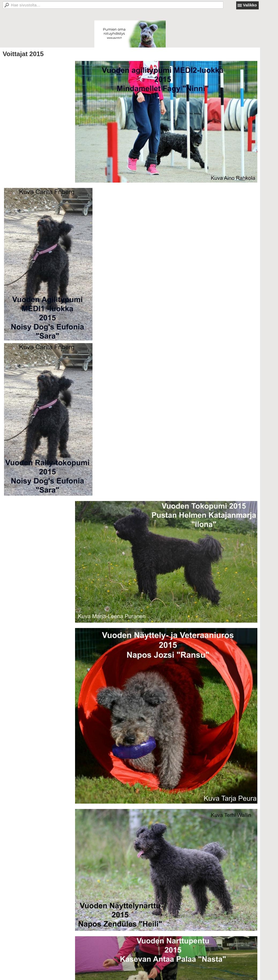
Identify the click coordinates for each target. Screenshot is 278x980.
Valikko (250, 5)
